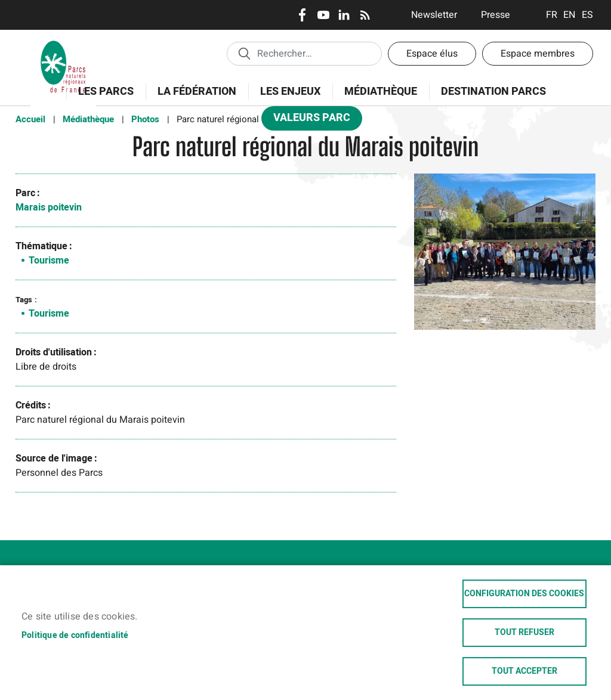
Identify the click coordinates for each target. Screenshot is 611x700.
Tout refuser (524, 633)
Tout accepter (524, 671)
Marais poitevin (49, 207)
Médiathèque (381, 92)
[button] (505, 256)
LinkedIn (344, 15)
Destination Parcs (493, 92)
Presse (496, 15)
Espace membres (538, 54)
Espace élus (432, 54)
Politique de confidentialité (75, 635)
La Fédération (193, 98)
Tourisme (49, 261)
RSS (365, 15)
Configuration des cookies (524, 594)
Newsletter (434, 15)
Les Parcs (102, 98)
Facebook (302, 15)
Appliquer (244, 53)
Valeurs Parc (308, 120)
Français (552, 15)
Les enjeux (286, 98)
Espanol (587, 15)
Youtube (323, 15)
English (570, 15)
